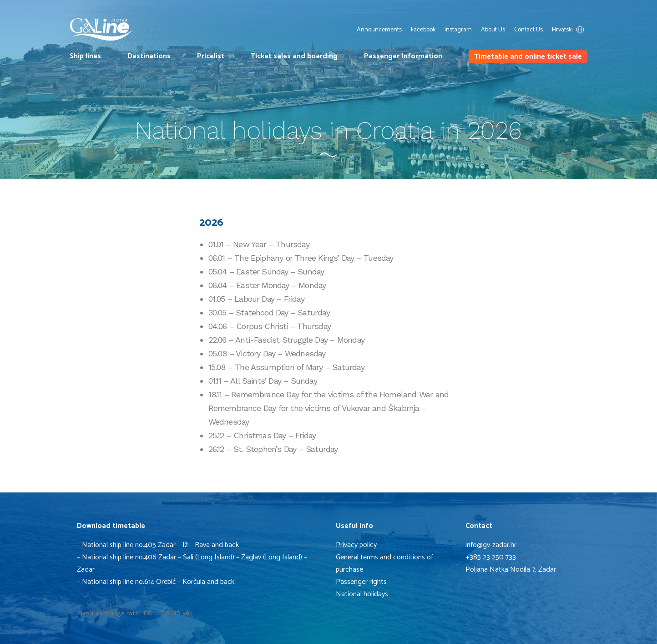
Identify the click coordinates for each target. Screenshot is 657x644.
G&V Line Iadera (101, 30)
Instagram (458, 30)
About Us (493, 30)
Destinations (149, 56)
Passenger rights (361, 582)
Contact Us (528, 30)
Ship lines (85, 56)
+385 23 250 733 (491, 557)
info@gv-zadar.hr (491, 545)
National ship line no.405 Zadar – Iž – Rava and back (160, 545)
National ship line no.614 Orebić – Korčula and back (159, 582)
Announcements (379, 30)
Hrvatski (570, 30)
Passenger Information (403, 56)
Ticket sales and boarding (294, 56)
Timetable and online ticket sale (528, 57)
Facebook (423, 30)
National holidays (362, 594)
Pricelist (211, 56)
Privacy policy (356, 545)
